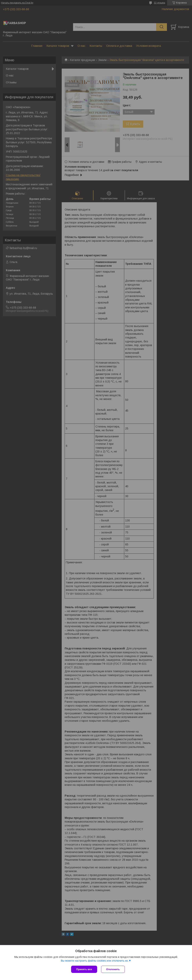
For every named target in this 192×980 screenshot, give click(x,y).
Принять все (84, 969)
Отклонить (113, 969)
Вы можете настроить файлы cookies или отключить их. (95, 961)
